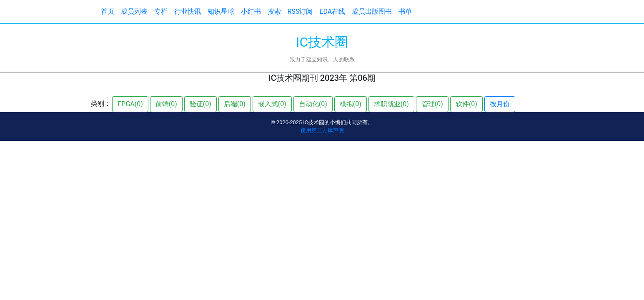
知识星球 (221, 11)
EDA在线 (332, 11)
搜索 (274, 11)
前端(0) (166, 104)
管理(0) (432, 104)
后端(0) (235, 104)
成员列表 (134, 11)
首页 (108, 11)
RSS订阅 (300, 11)
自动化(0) (313, 104)
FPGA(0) (130, 104)
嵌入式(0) (272, 104)
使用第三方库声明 (322, 130)
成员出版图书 (372, 11)
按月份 (500, 104)
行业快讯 (188, 11)
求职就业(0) (391, 104)
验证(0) (200, 104)
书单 (405, 11)
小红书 (251, 11)
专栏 (161, 11)
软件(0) (466, 104)
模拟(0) (351, 104)
